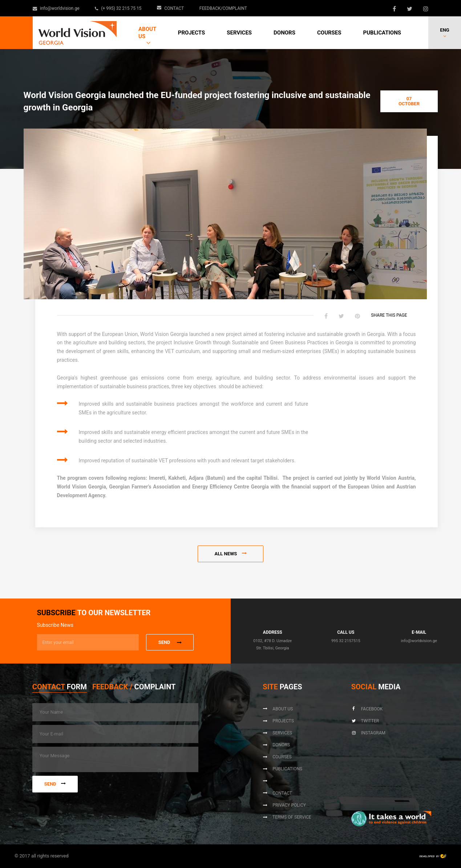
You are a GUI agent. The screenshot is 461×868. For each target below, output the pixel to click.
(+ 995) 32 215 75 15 (119, 8)
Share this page (393, 315)
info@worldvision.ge (56, 8)
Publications (382, 33)
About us (147, 33)
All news (230, 554)
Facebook (367, 709)
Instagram (368, 733)
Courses (329, 33)
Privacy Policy (284, 805)
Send (55, 784)
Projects (191, 33)
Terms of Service (287, 817)
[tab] (60, 689)
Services (239, 33)
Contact (171, 8)
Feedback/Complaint (223, 8)
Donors (284, 33)
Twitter (365, 721)
